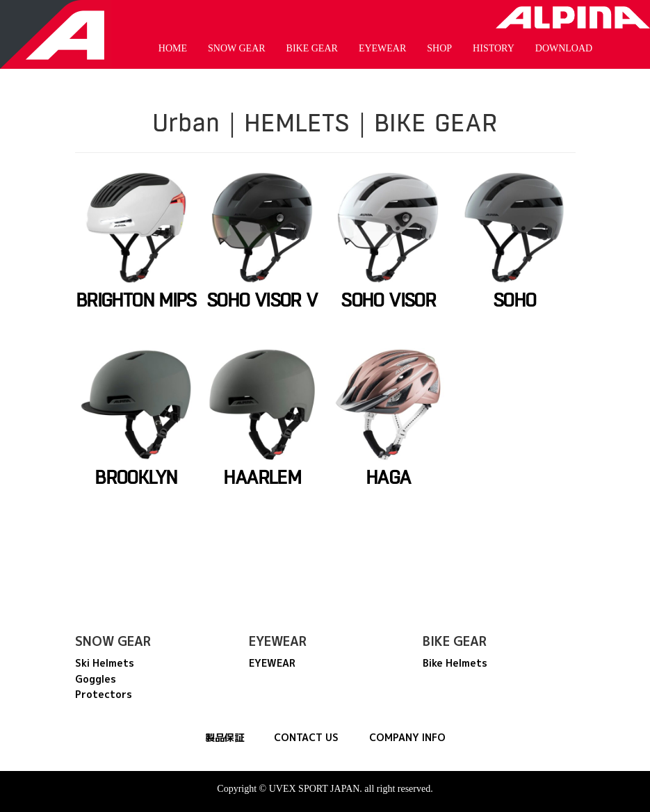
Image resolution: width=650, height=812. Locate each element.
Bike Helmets (455, 663)
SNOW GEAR (237, 48)
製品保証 (225, 737)
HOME (173, 48)
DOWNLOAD (564, 48)
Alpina (573, 17)
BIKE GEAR (312, 48)
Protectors (104, 694)
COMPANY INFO (407, 737)
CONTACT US (306, 737)
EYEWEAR (382, 48)
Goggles (96, 679)
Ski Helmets (105, 663)
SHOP (439, 48)
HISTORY (494, 48)
